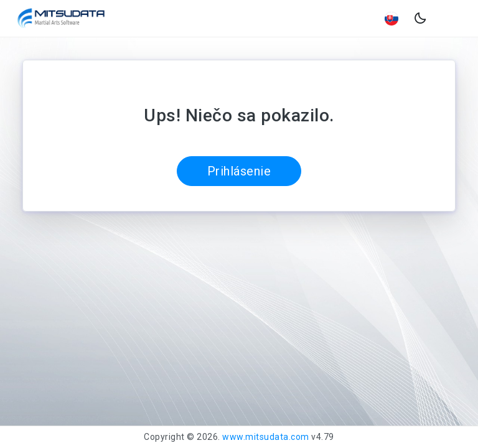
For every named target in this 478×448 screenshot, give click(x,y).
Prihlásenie (239, 171)
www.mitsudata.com (266, 437)
